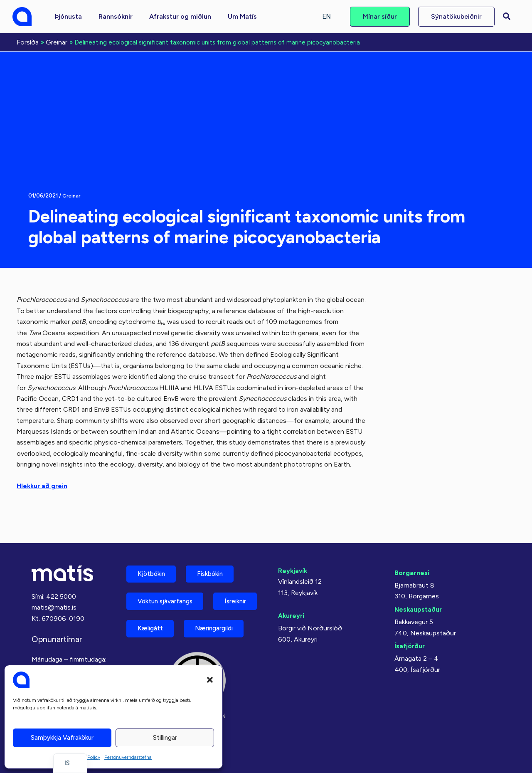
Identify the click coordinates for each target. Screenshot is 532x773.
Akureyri (292, 590)
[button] (210, 680)
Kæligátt (212, 608)
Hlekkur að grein (43, 485)
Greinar (72, 195)
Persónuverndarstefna (128, 757)
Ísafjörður (410, 621)
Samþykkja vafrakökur (62, 738)
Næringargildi (160, 637)
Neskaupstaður (419, 584)
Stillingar (165, 738)
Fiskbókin (218, 549)
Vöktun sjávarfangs (169, 579)
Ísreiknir (151, 608)
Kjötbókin (154, 549)
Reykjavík (293, 545)
